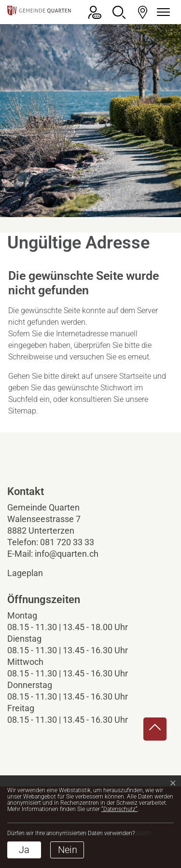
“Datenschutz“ (119, 809)
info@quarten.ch (67, 554)
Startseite (135, 376)
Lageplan (33, 573)
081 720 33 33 (67, 542)
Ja (24, 850)
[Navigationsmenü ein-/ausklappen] (162, 12)
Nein (68, 850)
